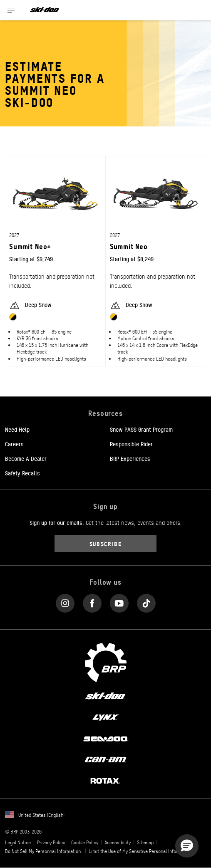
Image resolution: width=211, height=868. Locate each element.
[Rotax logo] (105, 780)
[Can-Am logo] (105, 759)
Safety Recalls (22, 473)
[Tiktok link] (146, 601)
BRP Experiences (130, 458)
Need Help (17, 429)
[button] (187, 846)
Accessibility (118, 842)
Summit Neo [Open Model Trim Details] (129, 246)
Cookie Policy (85, 842)
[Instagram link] (65, 601)
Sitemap (145, 842)
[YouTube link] (119, 601)
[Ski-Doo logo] (45, 10)
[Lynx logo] (106, 717)
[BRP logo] (106, 661)
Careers (14, 444)
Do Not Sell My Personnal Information (43, 851)
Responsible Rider (131, 444)
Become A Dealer (26, 458)
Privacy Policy (51, 842)
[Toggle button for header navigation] (11, 10)
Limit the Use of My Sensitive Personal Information (140, 851)
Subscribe (106, 543)
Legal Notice (18, 842)
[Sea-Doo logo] (105, 738)
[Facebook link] (92, 601)
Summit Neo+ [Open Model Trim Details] (30, 246)
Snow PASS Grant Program (141, 429)
